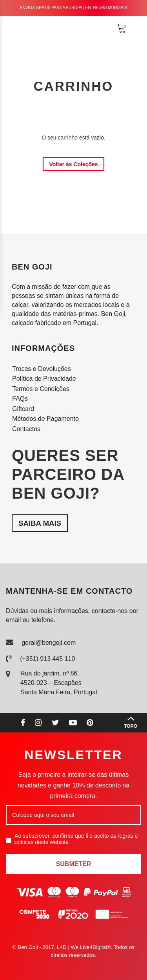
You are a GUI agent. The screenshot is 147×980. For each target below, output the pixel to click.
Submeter (74, 864)
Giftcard (23, 409)
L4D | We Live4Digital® (84, 947)
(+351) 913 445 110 (47, 659)
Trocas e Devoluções (42, 369)
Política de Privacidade (44, 379)
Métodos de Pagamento (45, 419)
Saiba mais (40, 523)
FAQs (20, 399)
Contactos (26, 429)
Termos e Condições (41, 389)
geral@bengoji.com (49, 643)
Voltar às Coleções (73, 164)
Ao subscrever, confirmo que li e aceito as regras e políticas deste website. (72, 839)
